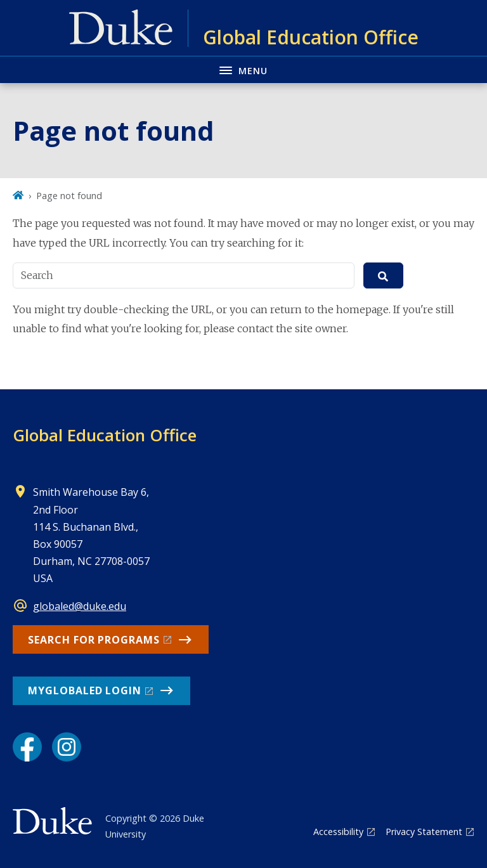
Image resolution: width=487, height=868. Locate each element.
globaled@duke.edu (80, 606)
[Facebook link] (27, 747)
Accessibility (338, 832)
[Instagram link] (67, 747)
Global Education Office (105, 435)
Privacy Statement (424, 832)
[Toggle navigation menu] (243, 69)
